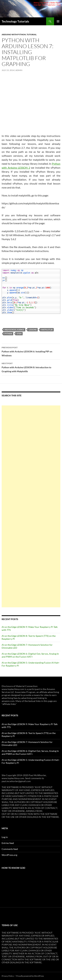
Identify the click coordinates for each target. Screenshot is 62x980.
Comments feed (10, 849)
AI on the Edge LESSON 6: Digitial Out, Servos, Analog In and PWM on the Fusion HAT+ (30, 655)
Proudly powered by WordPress (30, 976)
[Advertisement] (31, 506)
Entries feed (8, 843)
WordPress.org (9, 855)
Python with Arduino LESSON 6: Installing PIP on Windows (31, 351)
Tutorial (32, 34)
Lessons (33, 330)
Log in (5, 837)
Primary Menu (58, 21)
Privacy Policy (8, 976)
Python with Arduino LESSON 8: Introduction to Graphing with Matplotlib (31, 367)
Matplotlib (47, 330)
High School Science (14, 330)
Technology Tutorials (15, 21)
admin (19, 70)
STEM (19, 334)
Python (8, 334)
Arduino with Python (14, 34)
